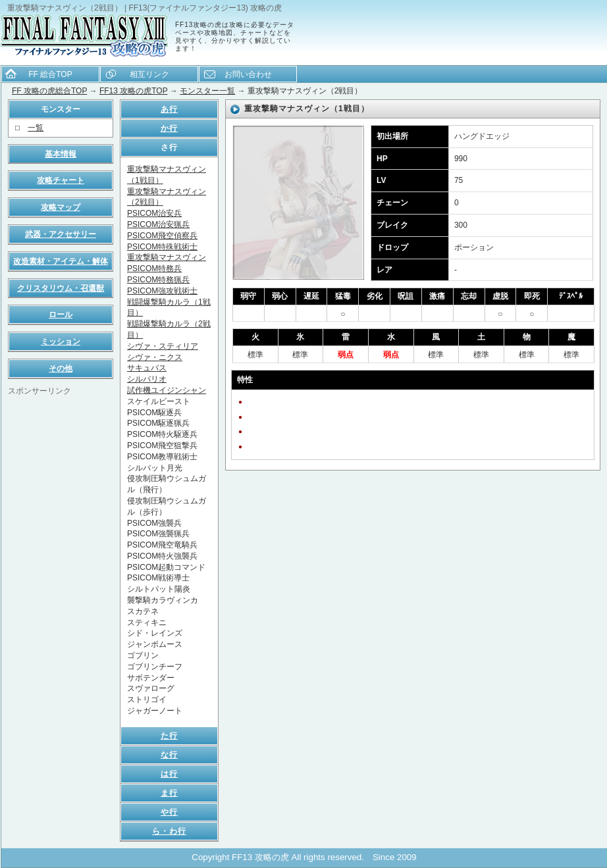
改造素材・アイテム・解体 (61, 261)
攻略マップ (61, 207)
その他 (61, 369)
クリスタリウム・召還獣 (61, 288)
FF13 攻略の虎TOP (134, 91)
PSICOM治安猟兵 (158, 224)
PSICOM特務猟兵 (158, 280)
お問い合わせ (248, 74)
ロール (61, 315)
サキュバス (147, 368)
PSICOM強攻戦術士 (162, 291)
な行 (169, 755)
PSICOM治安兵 (154, 213)
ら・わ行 (169, 831)
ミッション (61, 342)
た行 (169, 736)
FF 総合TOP (50, 74)
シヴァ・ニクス (155, 357)
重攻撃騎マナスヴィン (167, 257)
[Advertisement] (61, 594)
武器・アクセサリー (61, 234)
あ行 (169, 109)
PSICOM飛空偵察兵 (162, 236)
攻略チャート (61, 180)
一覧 (36, 128)
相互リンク (149, 74)
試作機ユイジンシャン (167, 390)
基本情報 (61, 154)
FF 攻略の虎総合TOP (49, 91)
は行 (169, 774)
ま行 (169, 793)
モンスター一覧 (207, 91)
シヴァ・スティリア (163, 346)
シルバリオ (147, 379)
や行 (169, 812)
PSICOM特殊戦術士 (162, 247)
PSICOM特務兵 (154, 268)
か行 (169, 128)
